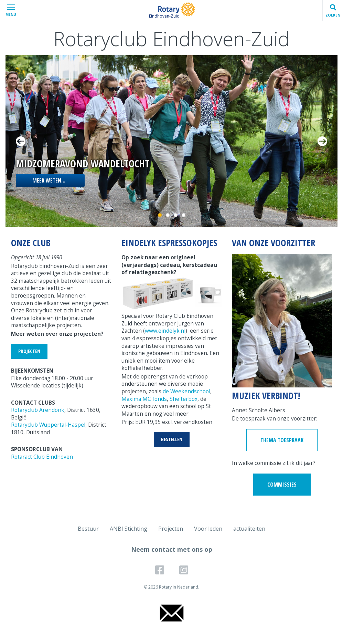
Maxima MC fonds (144, 399)
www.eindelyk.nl (165, 331)
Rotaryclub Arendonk (38, 410)
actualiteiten (249, 529)
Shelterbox (184, 399)
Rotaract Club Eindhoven (42, 457)
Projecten (171, 529)
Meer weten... (49, 180)
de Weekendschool (186, 391)
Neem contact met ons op (172, 549)
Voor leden (208, 529)
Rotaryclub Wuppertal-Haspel (48, 425)
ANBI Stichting (128, 529)
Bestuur (88, 529)
